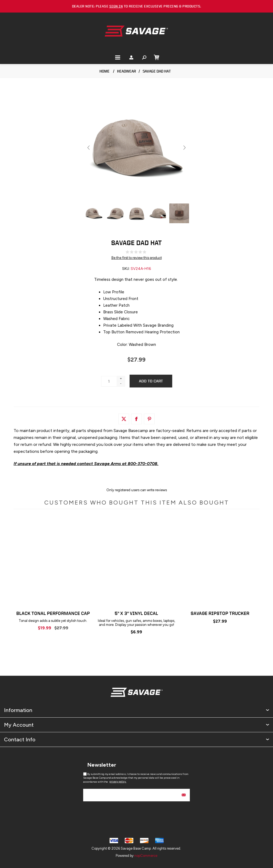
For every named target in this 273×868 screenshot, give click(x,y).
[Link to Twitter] (124, 419)
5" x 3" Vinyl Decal (136, 613)
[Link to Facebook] (136, 419)
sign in (116, 6)
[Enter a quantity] (109, 381)
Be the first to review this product (137, 258)
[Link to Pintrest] (149, 419)
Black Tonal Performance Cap (53, 613)
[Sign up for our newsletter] (136, 795)
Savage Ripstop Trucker (220, 613)
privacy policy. (118, 781)
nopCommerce (146, 856)
